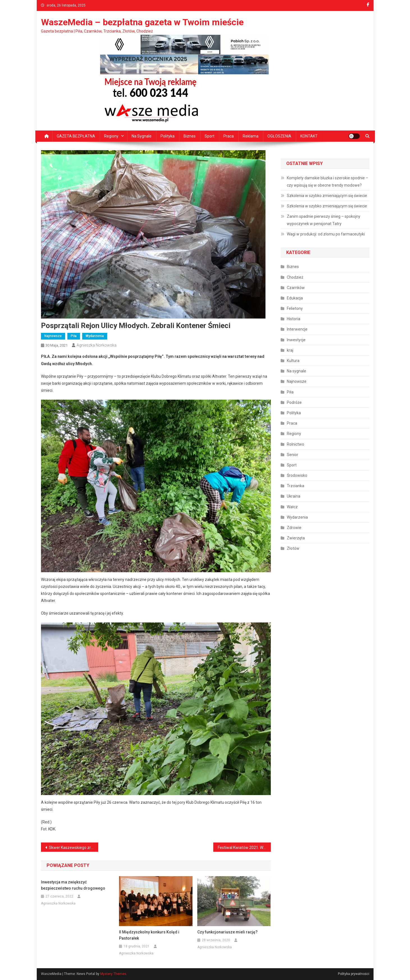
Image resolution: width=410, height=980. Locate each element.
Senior (293, 455)
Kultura (293, 361)
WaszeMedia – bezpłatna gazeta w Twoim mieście (142, 22)
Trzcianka (296, 486)
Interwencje (297, 329)
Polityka (168, 136)
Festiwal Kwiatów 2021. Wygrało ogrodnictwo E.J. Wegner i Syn (244, 848)
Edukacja (295, 298)
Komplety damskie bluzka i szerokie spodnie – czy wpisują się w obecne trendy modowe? (327, 182)
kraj (290, 350)
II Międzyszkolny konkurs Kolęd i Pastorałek (149, 935)
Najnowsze (53, 336)
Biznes (190, 136)
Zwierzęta (296, 538)
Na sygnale (142, 136)
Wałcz (292, 507)
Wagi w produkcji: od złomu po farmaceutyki (326, 234)
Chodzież (295, 277)
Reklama (251, 136)
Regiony (111, 136)
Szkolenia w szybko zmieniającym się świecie (327, 196)
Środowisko (297, 475)
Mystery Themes (113, 974)
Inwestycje (296, 340)
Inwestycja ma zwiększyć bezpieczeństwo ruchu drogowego (73, 885)
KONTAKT (309, 136)
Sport (209, 136)
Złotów (293, 548)
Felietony (295, 308)
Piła (74, 336)
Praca (229, 136)
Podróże (294, 402)
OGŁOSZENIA (279, 136)
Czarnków (296, 288)
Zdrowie (294, 528)
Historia (294, 319)
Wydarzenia (95, 336)
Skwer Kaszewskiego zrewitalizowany (74, 848)
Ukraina (294, 496)
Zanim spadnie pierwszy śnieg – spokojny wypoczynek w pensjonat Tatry (324, 220)
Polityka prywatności (354, 974)
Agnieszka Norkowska (97, 345)
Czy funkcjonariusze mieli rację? (227, 932)
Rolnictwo (296, 444)
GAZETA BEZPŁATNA (76, 136)
